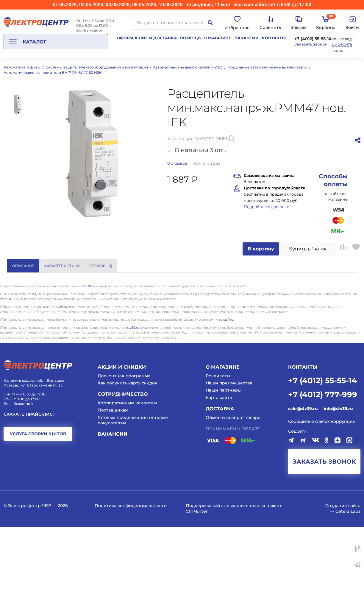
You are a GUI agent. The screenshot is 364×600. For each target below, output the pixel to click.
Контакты (274, 38)
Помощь (190, 38)
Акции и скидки (122, 441)
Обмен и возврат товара (233, 491)
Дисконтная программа (124, 449)
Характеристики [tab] (62, 266)
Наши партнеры (224, 464)
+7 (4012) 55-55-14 (313, 39)
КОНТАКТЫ (303, 441)
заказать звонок (324, 535)
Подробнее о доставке (267, 207)
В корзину (261, 249)
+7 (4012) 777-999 (323, 467)
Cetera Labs (348, 585)
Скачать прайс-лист (29, 488)
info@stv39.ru (338, 482)
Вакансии (247, 38)
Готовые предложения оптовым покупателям (133, 493)
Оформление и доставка (147, 38)
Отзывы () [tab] (101, 266)
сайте (228, 393)
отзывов (177, 163)
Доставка (220, 482)
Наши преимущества (229, 456)
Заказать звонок (311, 44)
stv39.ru (89, 359)
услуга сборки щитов (38, 507)
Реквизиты (218, 449)
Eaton (265, 289)
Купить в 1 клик (308, 249)
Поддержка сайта (205, 579)
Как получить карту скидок (127, 456)
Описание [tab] (23, 266)
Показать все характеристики (305, 265)
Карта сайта (219, 471)
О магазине (217, 38)
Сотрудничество (123, 468)
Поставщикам (113, 484)
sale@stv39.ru (303, 482)
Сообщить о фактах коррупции (322, 495)
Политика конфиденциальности (131, 579)
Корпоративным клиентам (127, 476)
